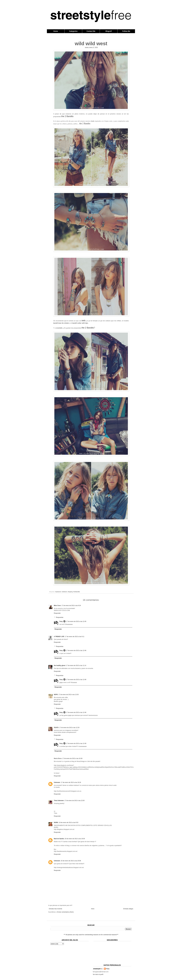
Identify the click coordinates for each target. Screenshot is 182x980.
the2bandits (77, 592)
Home (56, 31)
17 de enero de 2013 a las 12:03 (69, 695)
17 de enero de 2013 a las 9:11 (75, 637)
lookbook (64, 592)
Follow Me (126, 31)
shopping (70, 592)
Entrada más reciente (55, 909)
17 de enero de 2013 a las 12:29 (69, 728)
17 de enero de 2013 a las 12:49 (76, 743)
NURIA (56, 823)
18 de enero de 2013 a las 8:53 (69, 823)
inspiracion (58, 592)
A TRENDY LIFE (59, 637)
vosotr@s (59, 328)
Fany (61, 621)
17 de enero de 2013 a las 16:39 (72, 758)
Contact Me (91, 31)
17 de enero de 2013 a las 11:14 (76, 665)
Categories (73, 31)
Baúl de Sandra (59, 839)
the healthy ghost (60, 665)
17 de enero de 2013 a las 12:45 (76, 621)
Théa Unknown (59, 801)
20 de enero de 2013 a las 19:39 (75, 839)
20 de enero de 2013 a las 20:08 (71, 861)
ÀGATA (56, 728)
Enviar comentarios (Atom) (65, 912)
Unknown (57, 782)
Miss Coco (57, 606)
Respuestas (60, 617)
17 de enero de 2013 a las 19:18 (71, 782)
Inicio (93, 909)
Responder (57, 613)
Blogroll (109, 31)
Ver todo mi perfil (98, 974)
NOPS (56, 695)
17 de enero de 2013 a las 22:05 (74, 801)
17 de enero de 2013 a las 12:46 (76, 651)
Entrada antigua (128, 909)
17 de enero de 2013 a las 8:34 (71, 606)
